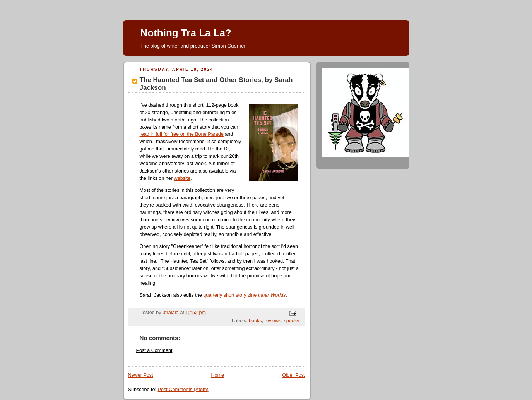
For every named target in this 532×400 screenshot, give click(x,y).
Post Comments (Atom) (183, 390)
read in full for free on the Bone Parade (182, 134)
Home (217, 375)
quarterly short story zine (244, 295)
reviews (273, 321)
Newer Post (141, 375)
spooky (292, 321)
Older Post (294, 375)
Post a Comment (154, 350)
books (255, 321)
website (182, 178)
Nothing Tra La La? (186, 33)
